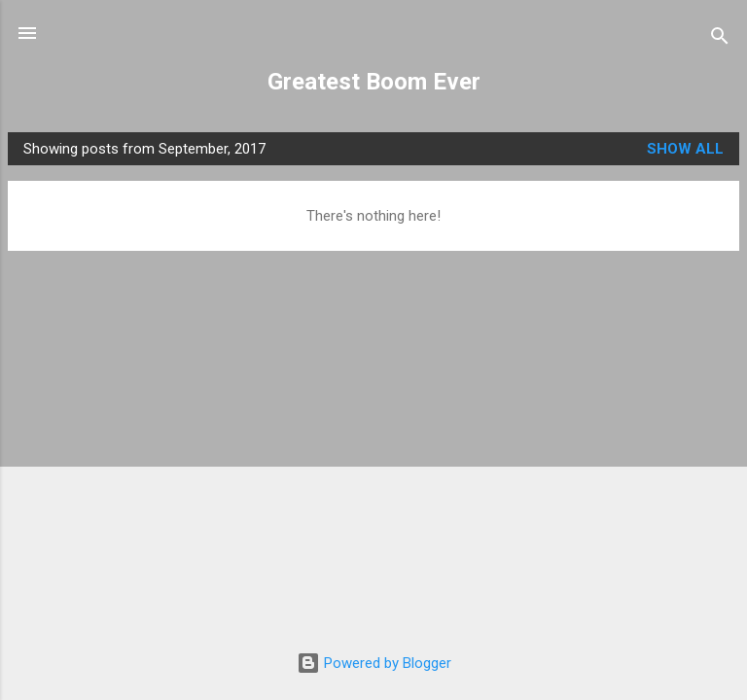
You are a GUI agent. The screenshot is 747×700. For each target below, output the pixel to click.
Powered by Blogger (374, 663)
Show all (685, 149)
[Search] (720, 39)
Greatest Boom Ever (374, 82)
